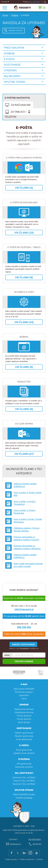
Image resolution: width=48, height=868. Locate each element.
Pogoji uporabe (11, 859)
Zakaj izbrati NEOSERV (24, 689)
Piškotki (40, 859)
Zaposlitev (24, 695)
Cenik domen (24, 722)
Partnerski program (24, 692)
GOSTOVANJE (12, 65)
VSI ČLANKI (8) (24, 277)
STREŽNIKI (10, 70)
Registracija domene (24, 709)
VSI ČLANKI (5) (24, 367)
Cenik (24, 699)
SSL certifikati (24, 773)
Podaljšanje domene (24, 712)
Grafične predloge (24, 798)
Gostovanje (24, 728)
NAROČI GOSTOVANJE (23, 645)
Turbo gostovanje (24, 739)
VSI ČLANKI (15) (24, 233)
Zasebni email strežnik (24, 753)
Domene (24, 705)
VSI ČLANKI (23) (24, 322)
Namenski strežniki (24, 767)
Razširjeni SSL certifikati (24, 784)
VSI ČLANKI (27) (24, 454)
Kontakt (5, 2)
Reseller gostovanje (24, 736)
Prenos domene (24, 716)
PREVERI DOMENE (24, 661)
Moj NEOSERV (35, 2)
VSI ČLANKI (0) (24, 409)
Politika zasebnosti (27, 859)
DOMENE (9, 53)
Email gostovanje (24, 750)
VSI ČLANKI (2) (24, 188)
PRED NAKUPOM (14, 48)
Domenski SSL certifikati (24, 777)
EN (45, 2)
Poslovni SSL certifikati (24, 781)
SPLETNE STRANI (14, 82)
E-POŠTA (9, 59)
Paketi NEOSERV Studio (24, 794)
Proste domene (24, 719)
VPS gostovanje (24, 764)
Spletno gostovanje (24, 733)
